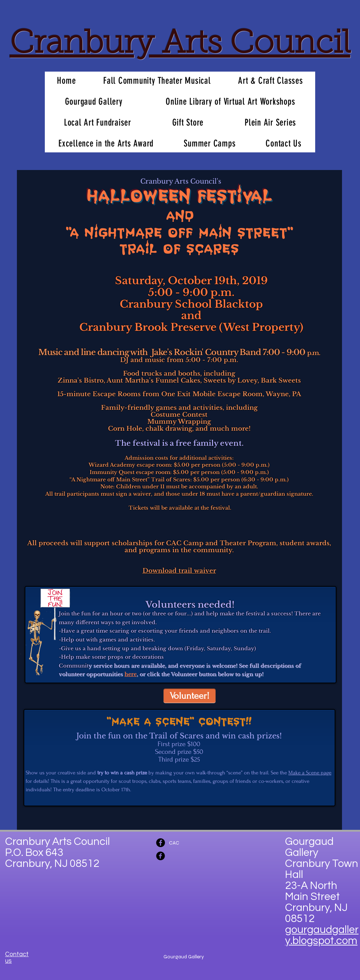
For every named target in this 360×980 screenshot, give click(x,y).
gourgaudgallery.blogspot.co (322, 935)
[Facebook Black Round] (161, 856)
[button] (94, 102)
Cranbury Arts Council (180, 45)
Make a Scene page (310, 773)
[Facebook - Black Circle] (161, 843)
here (131, 674)
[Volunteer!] (190, 696)
